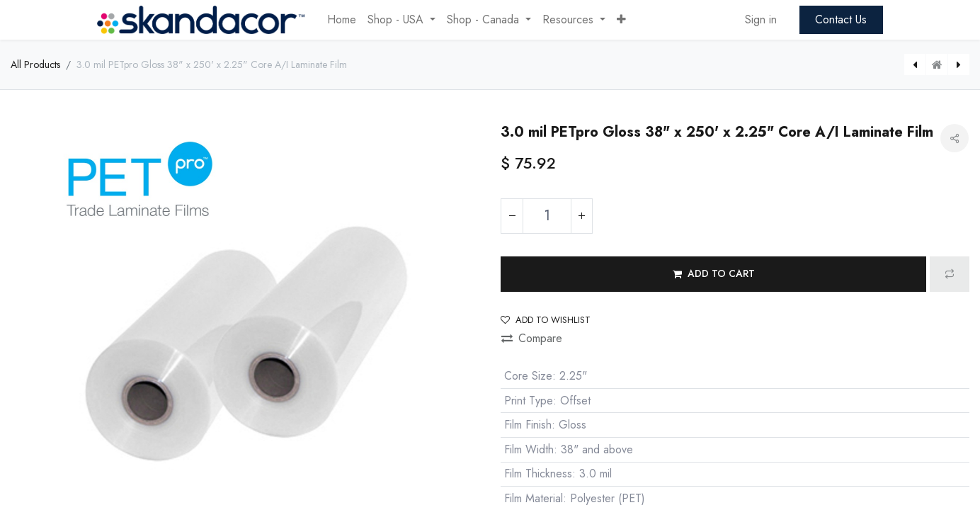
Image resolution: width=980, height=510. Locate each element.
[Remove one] (512, 216)
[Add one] (581, 216)
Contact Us (841, 19)
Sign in (761, 19)
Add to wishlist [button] (546, 320)
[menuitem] (342, 20)
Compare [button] (532, 338)
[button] (621, 20)
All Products (35, 64)
